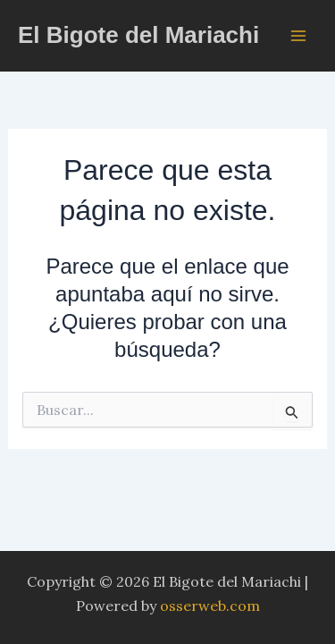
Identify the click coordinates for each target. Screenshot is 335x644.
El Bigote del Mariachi (138, 35)
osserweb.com (210, 606)
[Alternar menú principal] (298, 35)
